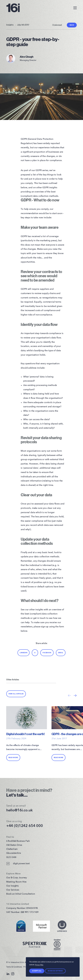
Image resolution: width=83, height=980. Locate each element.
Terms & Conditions (14, 967)
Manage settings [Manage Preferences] (55, 971)
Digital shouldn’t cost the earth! (26, 734)
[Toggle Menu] (74, 8)
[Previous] (69, 695)
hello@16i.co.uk (19, 810)
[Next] (75, 695)
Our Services (13, 890)
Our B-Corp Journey (17, 878)
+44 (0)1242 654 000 (25, 826)
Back (72, 25)
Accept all (37, 971)
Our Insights (12, 886)
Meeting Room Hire (16, 882)
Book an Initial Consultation (21, 894)
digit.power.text (18, 864)
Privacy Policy (39, 965)
